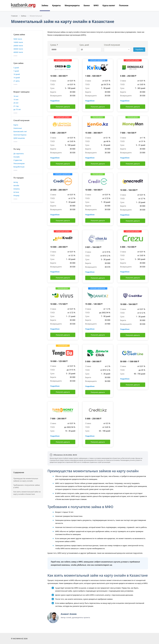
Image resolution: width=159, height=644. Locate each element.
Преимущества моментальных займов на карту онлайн (26, 480)
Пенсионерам (19, 163)
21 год (16, 106)
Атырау (16, 195)
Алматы (17, 189)
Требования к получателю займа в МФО (27, 486)
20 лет (16, 103)
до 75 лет (17, 109)
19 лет (16, 99)
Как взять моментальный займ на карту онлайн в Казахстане (27, 493)
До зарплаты (19, 153)
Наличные (18, 128)
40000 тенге (18, 52)
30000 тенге (18, 49)
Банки (87, 5)
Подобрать (139, 50)
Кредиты (56, 5)
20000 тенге (18, 46)
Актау (16, 182)
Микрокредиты (72, 5)
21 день (17, 81)
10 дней (17, 74)
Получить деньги (63, 107)
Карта (16, 125)
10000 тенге (18, 42)
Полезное (124, 5)
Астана (16, 192)
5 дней (16, 68)
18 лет (16, 96)
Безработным (19, 167)
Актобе (16, 185)
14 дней (17, 78)
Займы (45, 5)
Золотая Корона (20, 135)
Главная (14, 16)
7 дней (16, 71)
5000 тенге (18, 39)
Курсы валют (109, 5)
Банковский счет (20, 131)
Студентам (18, 160)
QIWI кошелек (19, 138)
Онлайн (17, 157)
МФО (96, 5)
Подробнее (55, 101)
